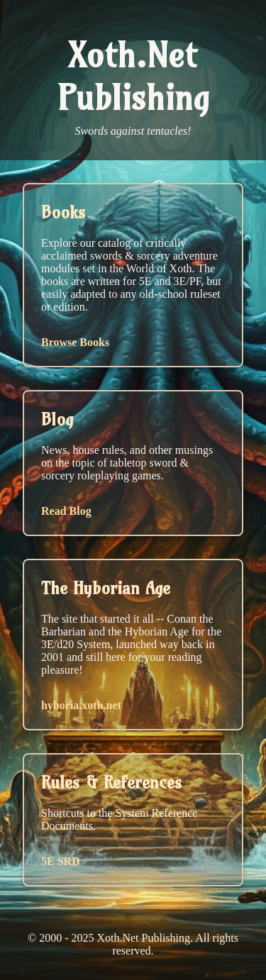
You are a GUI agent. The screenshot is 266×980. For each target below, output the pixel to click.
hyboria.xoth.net (81, 705)
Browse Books (75, 342)
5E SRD (61, 861)
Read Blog (66, 511)
